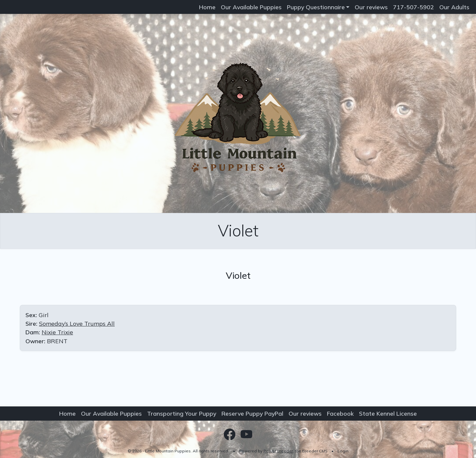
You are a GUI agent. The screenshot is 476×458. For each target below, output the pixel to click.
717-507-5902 (414, 7)
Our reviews (371, 7)
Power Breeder (278, 451)
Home (207, 7)
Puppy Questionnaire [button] (316, 7)
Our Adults (454, 7)
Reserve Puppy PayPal (252, 413)
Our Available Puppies (251, 7)
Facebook (340, 413)
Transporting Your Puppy (182, 413)
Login (343, 451)
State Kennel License (388, 413)
